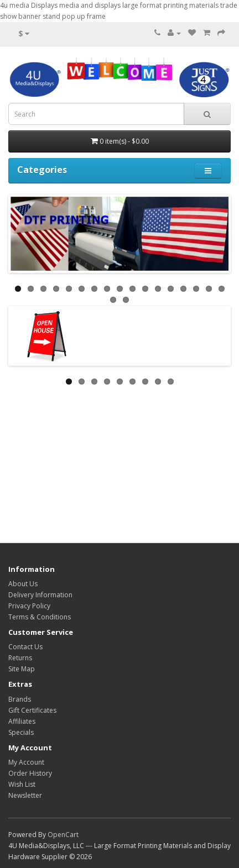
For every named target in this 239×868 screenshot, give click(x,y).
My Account (26, 762)
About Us (23, 584)
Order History (30, 773)
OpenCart (63, 835)
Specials (21, 732)
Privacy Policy (29, 606)
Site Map (22, 669)
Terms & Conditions (40, 617)
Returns (20, 658)
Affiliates (22, 721)
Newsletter (25, 795)
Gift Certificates (32, 710)
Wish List (22, 784)
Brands (20, 699)
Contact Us (25, 647)
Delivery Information (40, 595)
